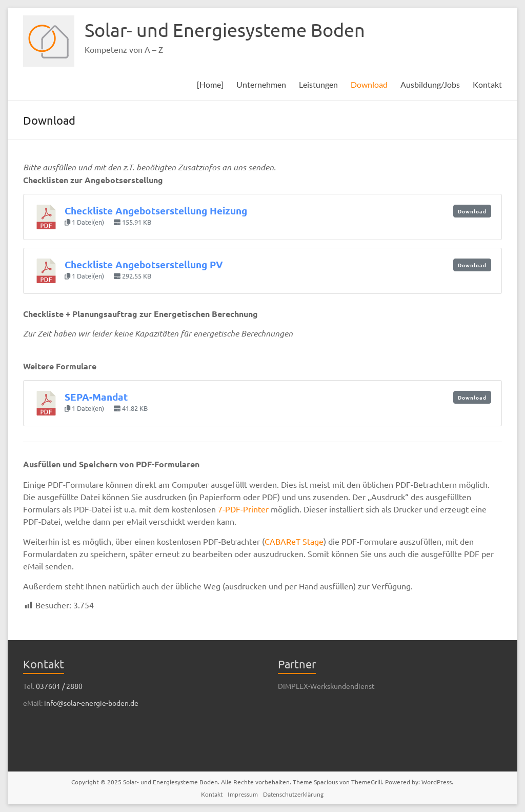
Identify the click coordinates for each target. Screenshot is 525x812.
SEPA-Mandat (96, 397)
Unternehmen (261, 84)
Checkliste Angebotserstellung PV (144, 264)
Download (369, 84)
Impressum (243, 794)
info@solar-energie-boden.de (91, 703)
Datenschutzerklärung (293, 794)
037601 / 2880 (59, 686)
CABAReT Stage (294, 541)
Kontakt (487, 84)
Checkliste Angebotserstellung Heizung (156, 211)
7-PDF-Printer (243, 509)
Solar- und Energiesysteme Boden (225, 29)
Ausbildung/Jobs (430, 84)
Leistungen (318, 84)
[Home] (210, 84)
